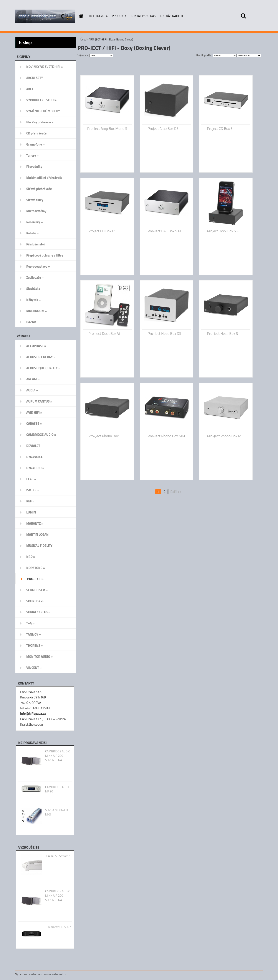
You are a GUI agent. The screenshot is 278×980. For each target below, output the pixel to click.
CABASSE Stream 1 (59, 856)
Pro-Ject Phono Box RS (225, 436)
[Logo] (45, 16)
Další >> (176, 492)
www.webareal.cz (55, 974)
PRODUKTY (119, 16)
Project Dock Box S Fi (223, 231)
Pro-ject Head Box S (223, 334)
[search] (243, 16)
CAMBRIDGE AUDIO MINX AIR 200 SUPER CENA (58, 756)
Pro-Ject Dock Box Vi (104, 334)
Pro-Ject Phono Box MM (166, 436)
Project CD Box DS (102, 231)
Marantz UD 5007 (59, 927)
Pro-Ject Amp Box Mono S (107, 129)
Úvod (83, 39)
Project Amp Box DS (163, 129)
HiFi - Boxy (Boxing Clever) (118, 39)
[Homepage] (81, 16)
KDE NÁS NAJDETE (172, 16)
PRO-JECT (94, 39)
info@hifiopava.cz (33, 714)
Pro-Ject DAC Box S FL (165, 231)
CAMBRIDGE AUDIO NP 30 (58, 789)
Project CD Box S (220, 129)
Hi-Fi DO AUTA (98, 16)
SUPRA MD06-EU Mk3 (56, 812)
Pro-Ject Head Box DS (164, 334)
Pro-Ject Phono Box (103, 436)
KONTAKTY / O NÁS (143, 16)
